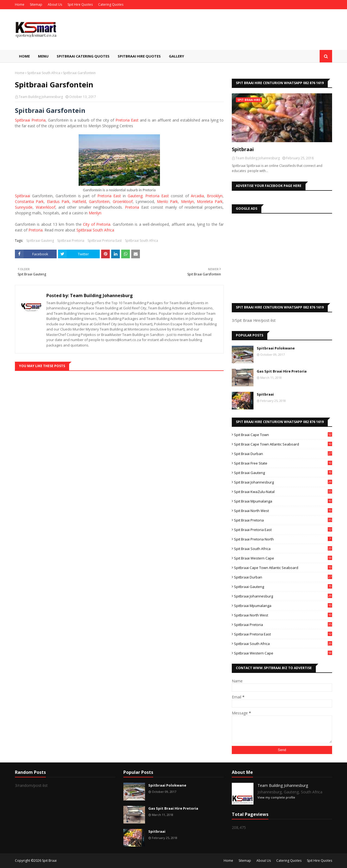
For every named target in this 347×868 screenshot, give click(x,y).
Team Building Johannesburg (41, 97)
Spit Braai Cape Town (283, 435)
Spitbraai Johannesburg (283, 596)
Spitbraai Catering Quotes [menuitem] (83, 56)
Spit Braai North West (283, 511)
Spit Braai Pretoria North (283, 539)
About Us (55, 4)
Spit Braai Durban (283, 454)
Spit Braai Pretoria (283, 520)
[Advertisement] (282, 257)
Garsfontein (99, 201)
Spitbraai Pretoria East (105, 241)
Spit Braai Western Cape (283, 558)
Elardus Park (58, 201)
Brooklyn (215, 196)
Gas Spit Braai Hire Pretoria (282, 371)
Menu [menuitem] (43, 56)
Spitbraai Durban (283, 577)
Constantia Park (29, 201)
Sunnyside (24, 207)
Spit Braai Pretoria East (283, 530)
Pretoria (132, 207)
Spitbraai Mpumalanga (283, 606)
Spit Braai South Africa (283, 549)
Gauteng (135, 196)
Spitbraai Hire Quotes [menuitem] (139, 56)
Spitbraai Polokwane (276, 348)
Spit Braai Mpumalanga (283, 501)
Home (20, 4)
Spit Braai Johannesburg (283, 482)
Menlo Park (167, 201)
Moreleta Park (210, 201)
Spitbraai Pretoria (30, 120)
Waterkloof (46, 207)
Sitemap (36, 4)
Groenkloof (123, 201)
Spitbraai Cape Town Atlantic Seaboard (283, 568)
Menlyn (187, 201)
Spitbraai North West (283, 615)
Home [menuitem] (24, 56)
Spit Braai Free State (283, 463)
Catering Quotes (111, 4)
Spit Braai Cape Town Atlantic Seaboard (283, 444)
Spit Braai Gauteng (283, 473)
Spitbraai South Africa (44, 73)
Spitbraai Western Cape (283, 653)
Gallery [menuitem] (176, 56)
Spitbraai (23, 196)
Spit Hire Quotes (80, 4)
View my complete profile (276, 797)
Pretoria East (127, 120)
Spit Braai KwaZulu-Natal (283, 492)
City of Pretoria (97, 224)
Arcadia (197, 196)
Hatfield (79, 201)
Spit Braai (49, 861)
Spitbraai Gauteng (40, 241)
